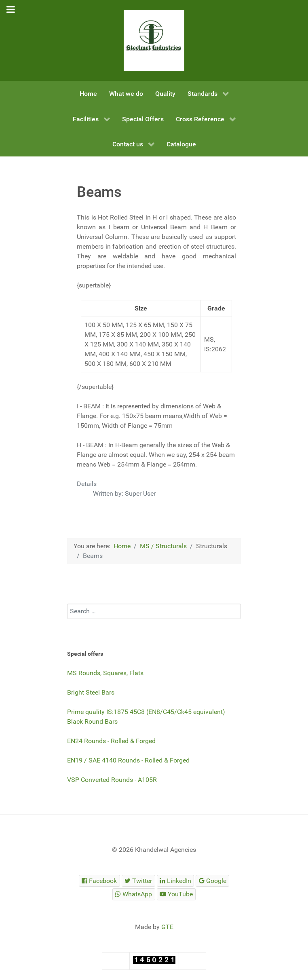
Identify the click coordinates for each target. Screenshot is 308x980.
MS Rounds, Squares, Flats (105, 673)
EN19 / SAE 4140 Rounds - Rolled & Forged (128, 760)
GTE (167, 927)
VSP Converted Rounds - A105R (112, 780)
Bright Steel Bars (91, 692)
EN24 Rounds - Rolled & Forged (111, 741)
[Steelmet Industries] (154, 40)
